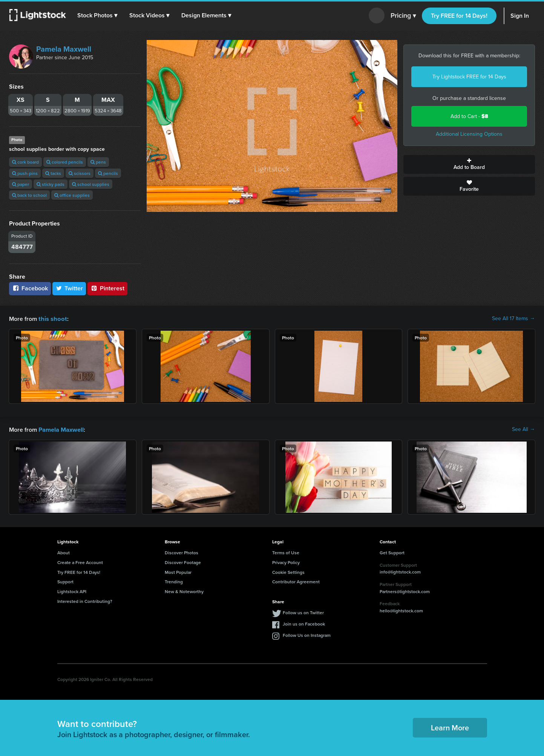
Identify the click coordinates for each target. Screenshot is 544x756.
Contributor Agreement (296, 581)
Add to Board (469, 164)
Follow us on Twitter (303, 612)
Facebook (30, 288)
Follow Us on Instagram (307, 634)
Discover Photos (182, 552)
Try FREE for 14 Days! (459, 16)
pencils (108, 173)
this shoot (52, 318)
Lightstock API (72, 591)
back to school (29, 195)
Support (65, 581)
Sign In (520, 16)
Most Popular (178, 571)
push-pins (25, 173)
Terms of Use (286, 552)
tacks (53, 173)
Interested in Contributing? (85, 600)
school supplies (91, 184)
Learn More (450, 727)
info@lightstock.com (400, 571)
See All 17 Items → (513, 319)
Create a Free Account (80, 562)
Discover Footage (183, 562)
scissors (80, 173)
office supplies (72, 195)
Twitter (69, 288)
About (64, 552)
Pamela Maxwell (64, 49)
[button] (98, 15)
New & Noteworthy (184, 591)
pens (98, 162)
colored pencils (65, 162)
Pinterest (107, 288)
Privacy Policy (286, 562)
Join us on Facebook (304, 623)
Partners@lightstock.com (405, 591)
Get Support (392, 552)
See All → (523, 429)
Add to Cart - (469, 116)
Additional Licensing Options (469, 134)
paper (21, 184)
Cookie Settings (288, 571)
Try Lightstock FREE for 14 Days (469, 77)
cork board (25, 162)
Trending (174, 581)
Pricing (403, 16)
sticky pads (51, 184)
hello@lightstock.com (401, 610)
